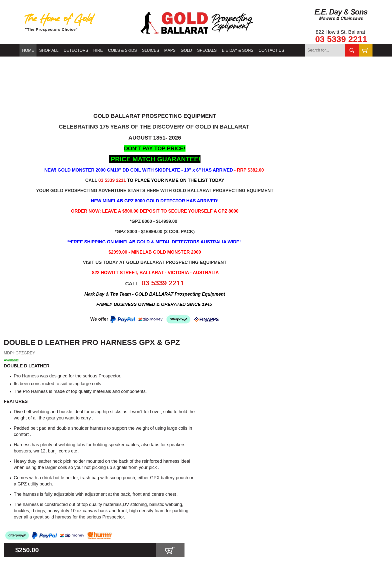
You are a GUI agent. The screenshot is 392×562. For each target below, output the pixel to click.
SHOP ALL (49, 50)
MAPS (170, 50)
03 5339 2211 (341, 39)
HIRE (98, 50)
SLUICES (150, 50)
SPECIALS (207, 50)
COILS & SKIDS (122, 50)
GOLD (186, 50)
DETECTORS (76, 50)
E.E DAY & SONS (238, 50)
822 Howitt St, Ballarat (340, 32)
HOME (28, 50)
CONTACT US (271, 50)
